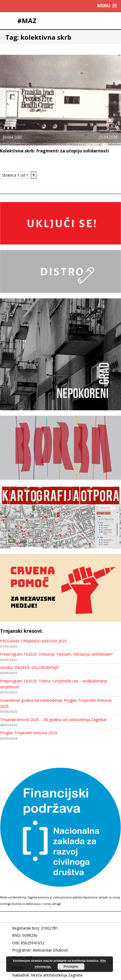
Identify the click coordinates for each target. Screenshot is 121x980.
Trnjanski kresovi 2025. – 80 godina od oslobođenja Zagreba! (53, 720)
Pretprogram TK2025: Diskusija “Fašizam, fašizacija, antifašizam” (57, 654)
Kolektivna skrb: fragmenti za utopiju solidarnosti (54, 151)
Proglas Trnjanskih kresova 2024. (29, 733)
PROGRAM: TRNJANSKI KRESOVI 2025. (34, 641)
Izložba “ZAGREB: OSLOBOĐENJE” (30, 668)
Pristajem (71, 967)
